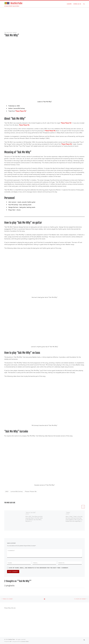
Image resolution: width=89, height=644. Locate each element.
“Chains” (68, 512)
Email (35, 563)
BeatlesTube (12, 639)
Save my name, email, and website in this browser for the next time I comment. (39, 568)
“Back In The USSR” (31, 512)
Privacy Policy (7, 608)
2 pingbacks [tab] (9, 586)
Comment (11, 551)
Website (61, 563)
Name (10, 563)
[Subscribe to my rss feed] (84, 640)
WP (11, 642)
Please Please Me (21, 111)
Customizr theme (25, 642)
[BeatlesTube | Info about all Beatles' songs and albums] (13, 3)
